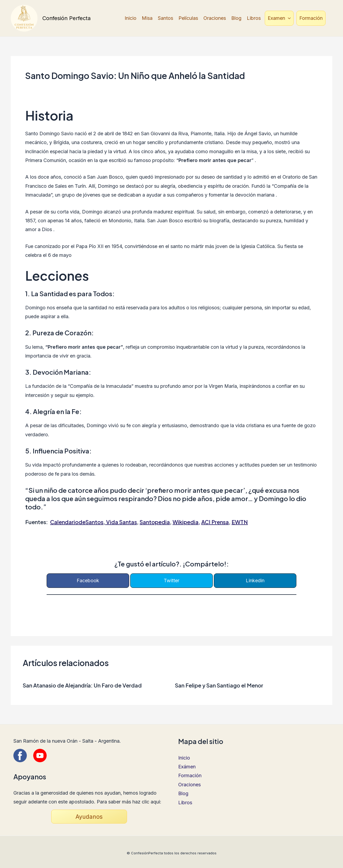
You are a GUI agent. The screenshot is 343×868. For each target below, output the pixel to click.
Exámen (187, 767)
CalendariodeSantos (77, 522)
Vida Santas (122, 522)
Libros (254, 18)
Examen (279, 18)
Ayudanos (89, 817)
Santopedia (155, 522)
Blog (236, 18)
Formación (311, 18)
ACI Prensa (215, 522)
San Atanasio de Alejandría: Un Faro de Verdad (82, 685)
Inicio (131, 18)
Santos (165, 18)
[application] (288, 18)
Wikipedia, (186, 522)
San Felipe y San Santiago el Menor (219, 685)
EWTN (240, 522)
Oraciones (215, 18)
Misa (147, 18)
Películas (188, 18)
